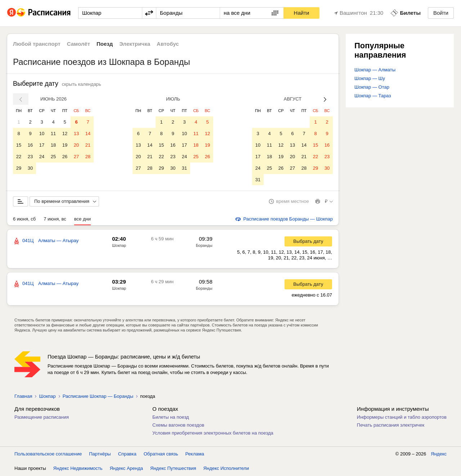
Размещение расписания (42, 417)
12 (65, 134)
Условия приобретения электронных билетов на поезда (213, 433)
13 (76, 134)
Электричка (135, 44)
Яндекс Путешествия (173, 469)
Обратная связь (161, 454)
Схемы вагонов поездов (178, 425)
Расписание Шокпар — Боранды (98, 397)
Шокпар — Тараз (373, 96)
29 (19, 168)
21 (88, 145)
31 (184, 168)
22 (19, 157)
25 (53, 157)
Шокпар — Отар (372, 87)
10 (42, 134)
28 (88, 157)
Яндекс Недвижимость (78, 469)
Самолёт (79, 44)
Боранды (204, 246)
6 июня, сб (24, 219)
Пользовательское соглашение (48, 454)
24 (42, 157)
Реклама (195, 454)
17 (42, 145)
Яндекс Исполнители (226, 469)
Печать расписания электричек (391, 425)
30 (30, 168)
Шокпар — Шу (370, 78)
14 (88, 134)
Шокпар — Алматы (375, 70)
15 (19, 145)
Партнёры (100, 454)
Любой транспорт (37, 44)
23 (30, 157)
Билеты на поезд (171, 417)
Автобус (168, 44)
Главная (23, 397)
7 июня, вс (55, 219)
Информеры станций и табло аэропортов (402, 417)
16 (30, 145)
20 (76, 145)
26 (65, 157)
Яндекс (439, 454)
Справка (127, 454)
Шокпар (119, 246)
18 (53, 145)
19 (65, 145)
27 (76, 157)
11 (53, 134)
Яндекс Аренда (126, 469)
